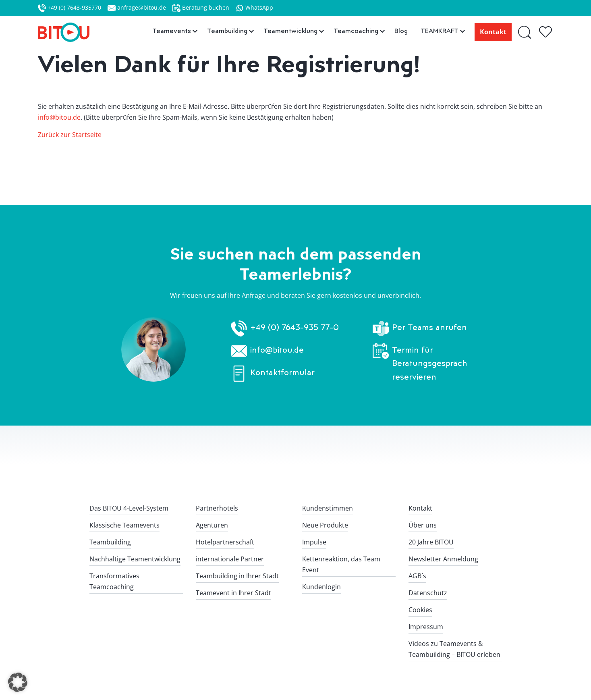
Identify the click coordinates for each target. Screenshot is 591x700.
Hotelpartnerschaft (225, 542)
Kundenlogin (321, 587)
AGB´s (417, 576)
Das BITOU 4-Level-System (129, 508)
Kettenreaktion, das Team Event (341, 564)
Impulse (314, 542)
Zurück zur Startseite (70, 135)
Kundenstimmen (328, 508)
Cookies (420, 610)
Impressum (426, 627)
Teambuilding (110, 542)
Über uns (423, 525)
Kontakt (493, 32)
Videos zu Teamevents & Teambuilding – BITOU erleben (454, 649)
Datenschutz (428, 593)
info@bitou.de (59, 117)
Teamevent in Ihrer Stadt (233, 593)
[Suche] (525, 32)
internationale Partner (230, 559)
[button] (18, 682)
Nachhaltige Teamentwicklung (135, 559)
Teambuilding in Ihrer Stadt (237, 576)
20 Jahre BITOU (431, 542)
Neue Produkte (325, 525)
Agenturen (212, 525)
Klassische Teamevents (124, 525)
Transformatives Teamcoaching (114, 581)
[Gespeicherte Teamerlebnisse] (546, 32)
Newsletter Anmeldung (443, 559)
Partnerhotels (217, 508)
